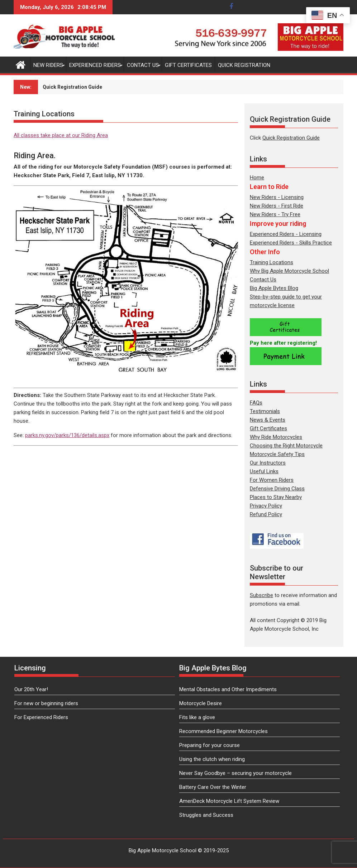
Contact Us (143, 65)
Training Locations (272, 262)
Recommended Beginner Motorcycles (223, 731)
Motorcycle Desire (201, 703)
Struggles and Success (206, 815)
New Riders (48, 65)
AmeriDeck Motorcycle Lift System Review (229, 801)
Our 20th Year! (31, 689)
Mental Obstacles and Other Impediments (228, 689)
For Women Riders (272, 480)
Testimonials (265, 411)
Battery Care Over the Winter (213, 787)
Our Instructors (268, 463)
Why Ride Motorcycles (276, 437)
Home (257, 178)
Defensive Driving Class (277, 489)
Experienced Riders (95, 65)
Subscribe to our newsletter (195, 87)
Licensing (30, 668)
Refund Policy (266, 514)
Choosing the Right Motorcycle (286, 446)
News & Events (268, 420)
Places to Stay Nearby (276, 497)
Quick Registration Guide (291, 138)
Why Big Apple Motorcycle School (289, 271)
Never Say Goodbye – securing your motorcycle (235, 773)
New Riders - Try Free (275, 214)
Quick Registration (244, 65)
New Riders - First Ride (277, 206)
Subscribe (261, 595)
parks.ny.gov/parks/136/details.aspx (67, 435)
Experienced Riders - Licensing (286, 234)
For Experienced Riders (41, 717)
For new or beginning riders (46, 703)
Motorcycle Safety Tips (277, 454)
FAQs (256, 403)
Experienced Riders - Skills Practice (291, 243)
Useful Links (264, 471)
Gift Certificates (188, 65)
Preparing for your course (210, 745)
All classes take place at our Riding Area (61, 135)
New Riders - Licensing (277, 197)
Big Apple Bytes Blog (274, 288)
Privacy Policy (266, 506)
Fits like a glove (197, 717)
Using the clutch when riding (212, 759)
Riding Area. (35, 156)
